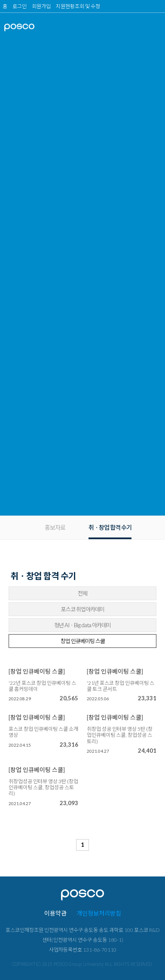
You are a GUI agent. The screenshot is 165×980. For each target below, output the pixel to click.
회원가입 (41, 6)
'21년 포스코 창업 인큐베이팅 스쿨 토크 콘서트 (121, 686)
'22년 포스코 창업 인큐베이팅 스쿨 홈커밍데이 (42, 686)
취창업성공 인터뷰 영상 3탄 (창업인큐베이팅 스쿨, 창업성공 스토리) (43, 788)
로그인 (20, 6)
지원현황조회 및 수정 (78, 6)
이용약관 (55, 913)
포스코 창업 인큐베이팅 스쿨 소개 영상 (43, 732)
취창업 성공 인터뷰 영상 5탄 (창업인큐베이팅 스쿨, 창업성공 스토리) (120, 735)
